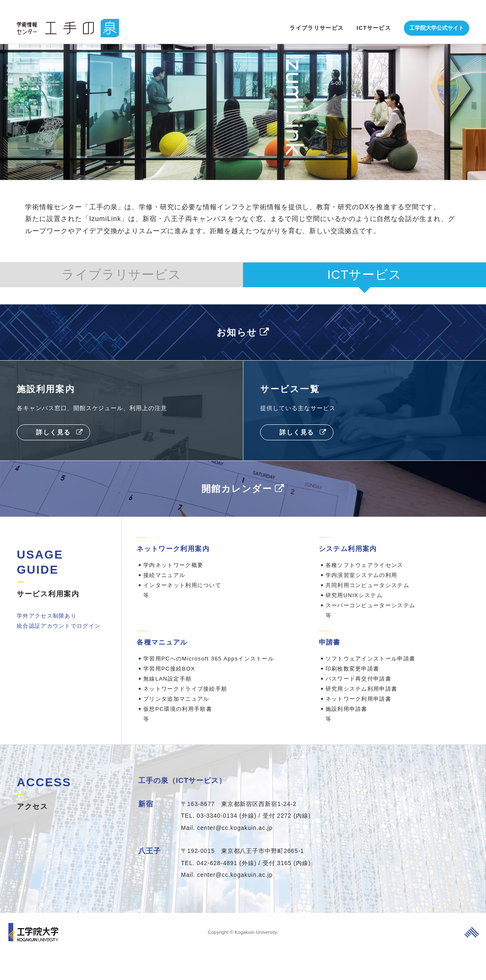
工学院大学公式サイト (437, 15)
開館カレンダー (236, 492)
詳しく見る (53, 435)
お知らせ (236, 332)
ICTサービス (374, 15)
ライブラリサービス (317, 15)
